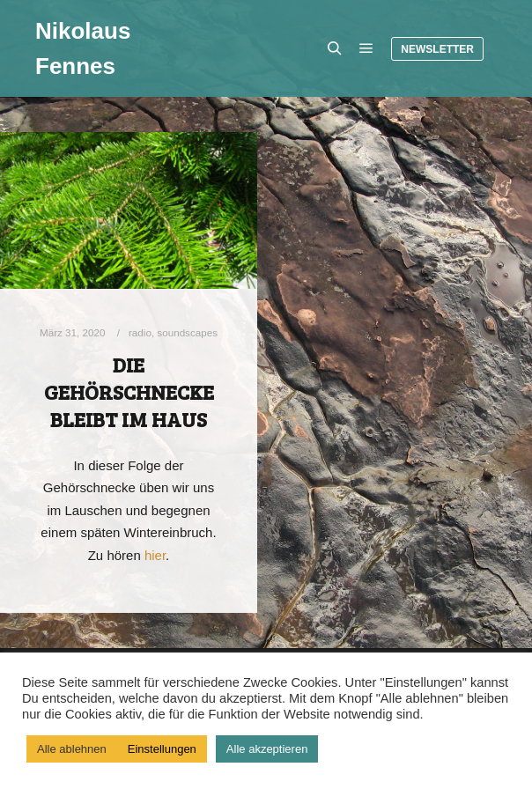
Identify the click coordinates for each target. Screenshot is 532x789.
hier (155, 555)
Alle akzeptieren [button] (267, 749)
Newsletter (437, 49)
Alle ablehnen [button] (72, 749)
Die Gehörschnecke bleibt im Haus (129, 391)
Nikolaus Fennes (83, 48)
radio (140, 332)
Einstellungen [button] (162, 749)
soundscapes (187, 332)
